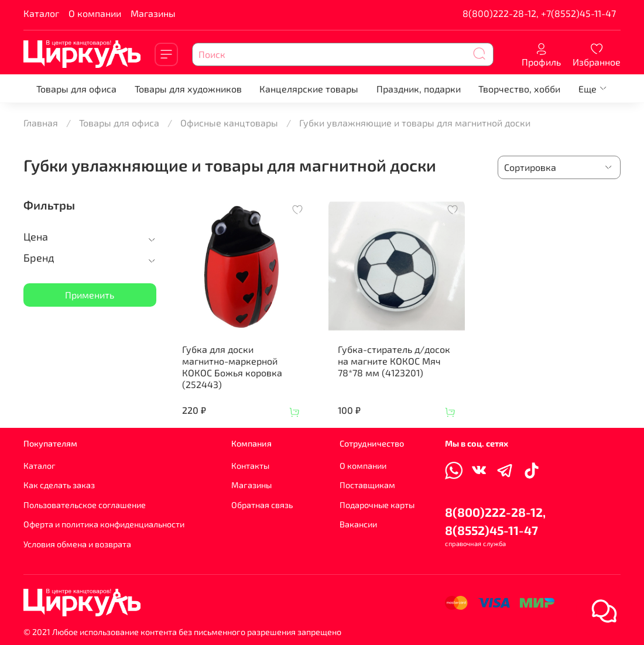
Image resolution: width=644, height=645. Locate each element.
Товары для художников (188, 89)
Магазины (153, 13)
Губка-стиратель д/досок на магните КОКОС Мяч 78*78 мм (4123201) (394, 361)
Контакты (250, 466)
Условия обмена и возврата (77, 544)
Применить (90, 295)
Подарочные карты (377, 505)
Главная (41, 123)
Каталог (41, 13)
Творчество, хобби (519, 89)
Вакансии (358, 524)
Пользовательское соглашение (85, 505)
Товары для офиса (76, 89)
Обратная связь (262, 505)
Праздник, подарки (419, 89)
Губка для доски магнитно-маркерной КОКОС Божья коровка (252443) (232, 367)
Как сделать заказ (59, 485)
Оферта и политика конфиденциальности (104, 524)
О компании (95, 13)
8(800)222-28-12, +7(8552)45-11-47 (539, 13)
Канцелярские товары (309, 89)
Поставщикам (367, 485)
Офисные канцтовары (229, 123)
